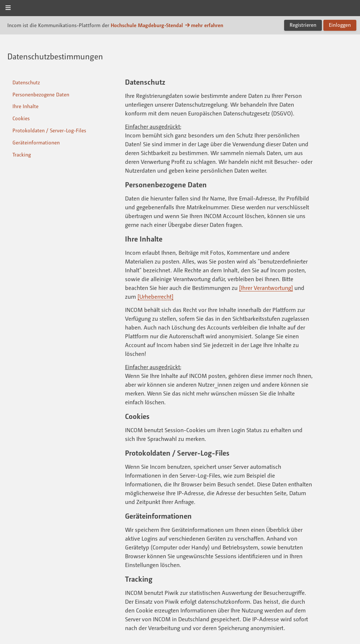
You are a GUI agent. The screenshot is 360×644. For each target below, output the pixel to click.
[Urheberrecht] (155, 297)
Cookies (21, 118)
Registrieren (303, 25)
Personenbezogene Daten (41, 94)
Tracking (22, 154)
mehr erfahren (204, 25)
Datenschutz (26, 82)
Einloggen (340, 25)
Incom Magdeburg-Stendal (180, 9)
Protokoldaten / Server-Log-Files (49, 130)
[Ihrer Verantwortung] (266, 288)
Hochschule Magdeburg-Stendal (147, 25)
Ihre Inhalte (25, 106)
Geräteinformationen (36, 142)
